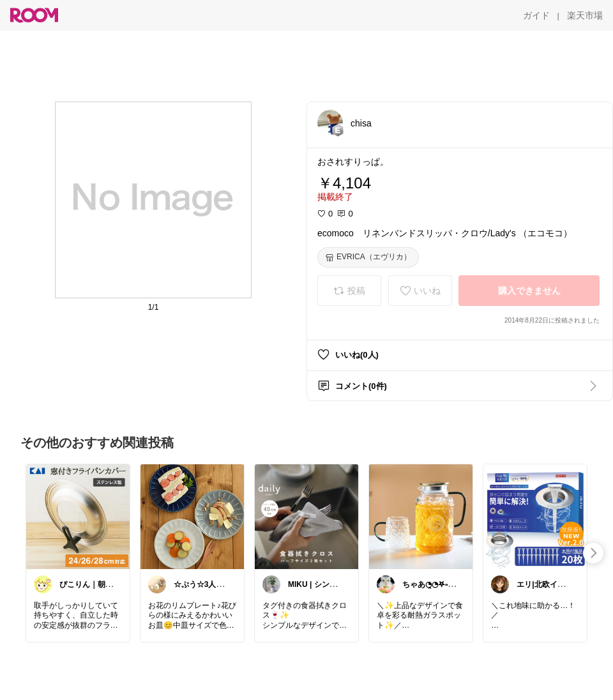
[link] (78, 516)
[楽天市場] (585, 15)
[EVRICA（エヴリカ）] (368, 257)
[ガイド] (536, 15)
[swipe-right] (593, 553)
